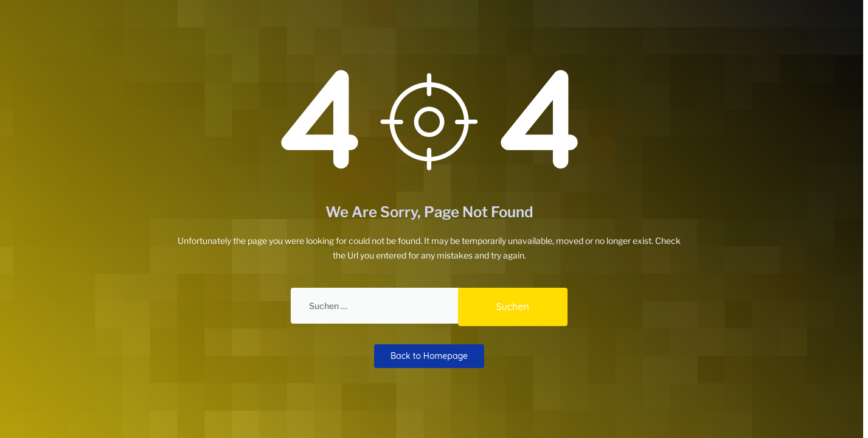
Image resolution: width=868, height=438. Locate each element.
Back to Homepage (429, 355)
